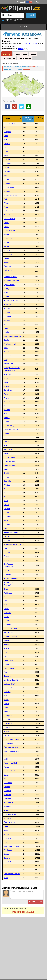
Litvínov (7, 509)
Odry (6, 493)
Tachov (6, 297)
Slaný (6, 382)
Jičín (6, 140)
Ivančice (7, 834)
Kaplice (7, 672)
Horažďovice (9, 803)
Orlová (6, 571)
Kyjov (6, 207)
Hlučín (6, 227)
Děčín (6, 348)
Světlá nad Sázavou (11, 751)
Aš (5, 779)
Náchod (7, 191)
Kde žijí (7, 54)
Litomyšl (7, 552)
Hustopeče (8, 716)
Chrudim (7, 312)
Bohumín (7, 807)
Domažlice (8, 390)
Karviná (7, 418)
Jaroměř (7, 755)
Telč (5, 842)
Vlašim (6, 704)
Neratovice (8, 449)
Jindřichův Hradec (11, 344)
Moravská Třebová (11, 430)
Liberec (7, 148)
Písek (6, 156)
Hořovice (7, 621)
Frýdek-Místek (9, 285)
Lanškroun (8, 783)
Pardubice (8, 183)
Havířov (7, 332)
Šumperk (7, 132)
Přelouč (7, 664)
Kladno (6, 175)
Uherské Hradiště (10, 457)
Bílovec (7, 609)
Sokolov (7, 406)
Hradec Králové (10, 187)
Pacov (6, 708)
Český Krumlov (9, 231)
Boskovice (8, 402)
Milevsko (7, 320)
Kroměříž (7, 215)
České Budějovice (11, 195)
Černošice (8, 163)
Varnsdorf (7, 469)
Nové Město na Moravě (13, 544)
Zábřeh (6, 352)
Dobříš (6, 438)
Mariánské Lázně (10, 629)
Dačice (6, 536)
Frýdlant (7, 398)
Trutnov (7, 258)
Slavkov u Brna (9, 465)
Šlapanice (8, 266)
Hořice (6, 477)
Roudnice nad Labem (12, 300)
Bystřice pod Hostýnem (13, 336)
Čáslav (6, 556)
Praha (15, 63)
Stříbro (6, 605)
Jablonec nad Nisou (11, 281)
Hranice (7, 250)
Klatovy (7, 199)
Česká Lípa (8, 239)
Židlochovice (9, 743)
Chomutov (8, 316)
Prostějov (7, 422)
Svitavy (7, 589)
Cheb (6, 378)
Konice (6, 767)
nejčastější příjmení (30, 44)
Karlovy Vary (9, 364)
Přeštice (7, 485)
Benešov (7, 453)
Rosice (6, 648)
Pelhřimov (8, 652)
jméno (20, 20)
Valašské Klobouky (11, 532)
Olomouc (7, 159)
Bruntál (6, 473)
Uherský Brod (9, 723)
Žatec (6, 528)
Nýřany (6, 242)
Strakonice (8, 171)
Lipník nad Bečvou (11, 771)
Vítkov (6, 521)
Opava (6, 179)
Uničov (6, 386)
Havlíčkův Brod (9, 461)
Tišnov (6, 735)
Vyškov (6, 247)
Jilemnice (7, 795)
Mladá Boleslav (10, 219)
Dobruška (7, 481)
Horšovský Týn (9, 426)
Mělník (6, 505)
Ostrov (6, 775)
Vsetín (6, 644)
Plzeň (6, 136)
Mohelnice (8, 720)
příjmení (9, 20)
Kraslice (7, 727)
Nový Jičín (8, 356)
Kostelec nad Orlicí (11, 763)
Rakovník (7, 394)
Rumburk (7, 625)
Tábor (6, 328)
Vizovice (7, 870)
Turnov (6, 223)
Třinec (6, 601)
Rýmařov (7, 575)
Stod (6, 548)
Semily (6, 340)
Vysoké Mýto (9, 632)
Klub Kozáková (25, 58)
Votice (6, 830)
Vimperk (7, 712)
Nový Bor (7, 374)
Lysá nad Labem (10, 814)
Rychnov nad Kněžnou (12, 579)
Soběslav (7, 838)
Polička (7, 731)
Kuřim (6, 878)
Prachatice (8, 850)
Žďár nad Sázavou (11, 747)
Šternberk (7, 799)
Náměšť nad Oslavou (12, 874)
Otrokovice (8, 560)
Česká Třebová (10, 822)
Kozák (20, 49)
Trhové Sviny (9, 660)
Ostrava (7, 144)
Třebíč (6, 826)
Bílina (6, 656)
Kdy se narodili (20, 55)
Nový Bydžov (9, 688)
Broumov (7, 791)
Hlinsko (7, 866)
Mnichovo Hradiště (11, 680)
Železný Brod (9, 668)
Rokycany (8, 304)
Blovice (7, 640)
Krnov (6, 501)
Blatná (6, 696)
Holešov (7, 810)
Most (6, 324)
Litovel (6, 513)
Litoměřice (8, 254)
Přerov (6, 203)
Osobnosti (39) (9, 58)
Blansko (7, 858)
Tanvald (7, 525)
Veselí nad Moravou (11, 846)
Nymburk (7, 262)
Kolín (6, 152)
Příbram (7, 308)
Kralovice (7, 414)
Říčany (6, 289)
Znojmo (7, 441)
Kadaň (6, 434)
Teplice (6, 167)
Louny (6, 360)
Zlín (5, 497)
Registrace (40, 2)
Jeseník (7, 410)
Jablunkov (8, 818)
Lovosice (7, 692)
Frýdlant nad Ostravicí (12, 739)
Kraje (10, 63)
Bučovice (7, 613)
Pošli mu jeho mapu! (23, 912)
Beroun (7, 235)
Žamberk (7, 676)
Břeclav (7, 617)
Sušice (6, 854)
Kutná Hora (8, 489)
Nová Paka (8, 862)
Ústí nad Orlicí (9, 684)
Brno (6, 128)
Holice (6, 445)
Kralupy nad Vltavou (11, 636)
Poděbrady (8, 593)
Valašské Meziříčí (10, 277)
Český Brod (8, 597)
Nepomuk (7, 517)
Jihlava (6, 293)
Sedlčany (7, 787)
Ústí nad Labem (10, 211)
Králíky (6, 700)
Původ (33, 55)
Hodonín (7, 540)
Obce (5, 63)
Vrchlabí (7, 759)
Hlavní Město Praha (11, 124)
